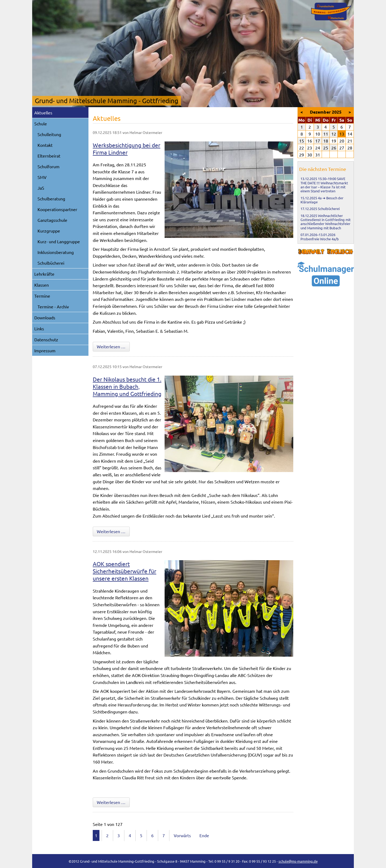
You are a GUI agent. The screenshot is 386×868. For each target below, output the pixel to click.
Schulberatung (51, 199)
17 (318, 141)
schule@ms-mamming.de (298, 861)
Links (39, 328)
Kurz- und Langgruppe (59, 241)
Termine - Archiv (53, 306)
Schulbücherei (51, 263)
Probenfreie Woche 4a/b (320, 239)
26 (334, 148)
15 (302, 141)
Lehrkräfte (44, 274)
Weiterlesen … (113, 346)
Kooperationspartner (57, 209)
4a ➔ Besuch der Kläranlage (322, 200)
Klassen (42, 285)
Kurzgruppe (49, 231)
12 (334, 134)
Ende (204, 835)
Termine (42, 296)
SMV (42, 177)
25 (326, 148)
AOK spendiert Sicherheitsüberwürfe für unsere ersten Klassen (125, 571)
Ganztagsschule (52, 220)
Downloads (45, 317)
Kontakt (45, 145)
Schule (41, 124)
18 (326, 141)
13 (342, 134)
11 (326, 134)
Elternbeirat (49, 156)
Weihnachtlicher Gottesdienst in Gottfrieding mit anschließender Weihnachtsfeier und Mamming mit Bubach (326, 222)
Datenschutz (46, 339)
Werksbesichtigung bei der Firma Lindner (127, 149)
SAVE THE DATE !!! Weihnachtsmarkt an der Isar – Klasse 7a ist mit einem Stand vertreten (324, 185)
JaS (41, 188)
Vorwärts (182, 835)
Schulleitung (49, 134)
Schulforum (49, 166)
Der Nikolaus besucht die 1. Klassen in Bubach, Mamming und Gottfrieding (127, 386)
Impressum (45, 350)
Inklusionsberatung (56, 252)
